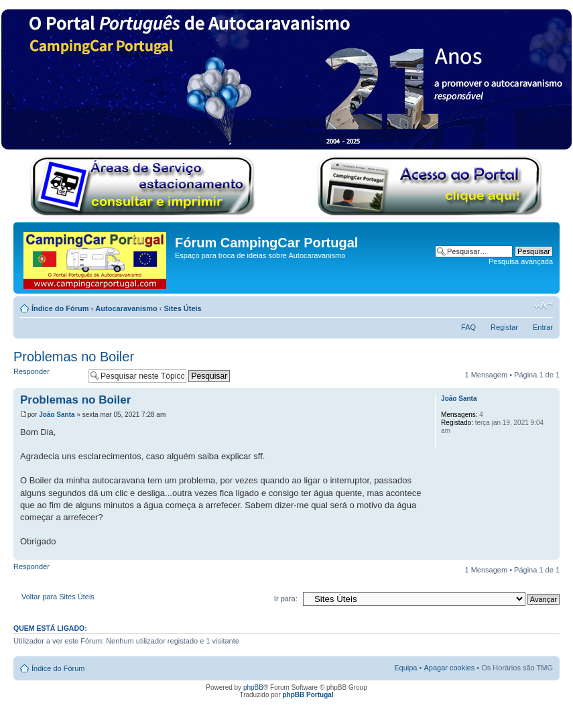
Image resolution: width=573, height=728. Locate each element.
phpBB (253, 687)
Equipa (405, 668)
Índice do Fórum (60, 308)
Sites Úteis (182, 308)
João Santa (57, 415)
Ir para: (286, 599)
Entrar (543, 327)
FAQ (468, 327)
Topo (549, 553)
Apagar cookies (449, 668)
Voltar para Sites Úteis (58, 597)
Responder (48, 376)
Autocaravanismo (126, 308)
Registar (504, 327)
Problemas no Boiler (74, 357)
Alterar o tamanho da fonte (543, 306)
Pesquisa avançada (521, 261)
